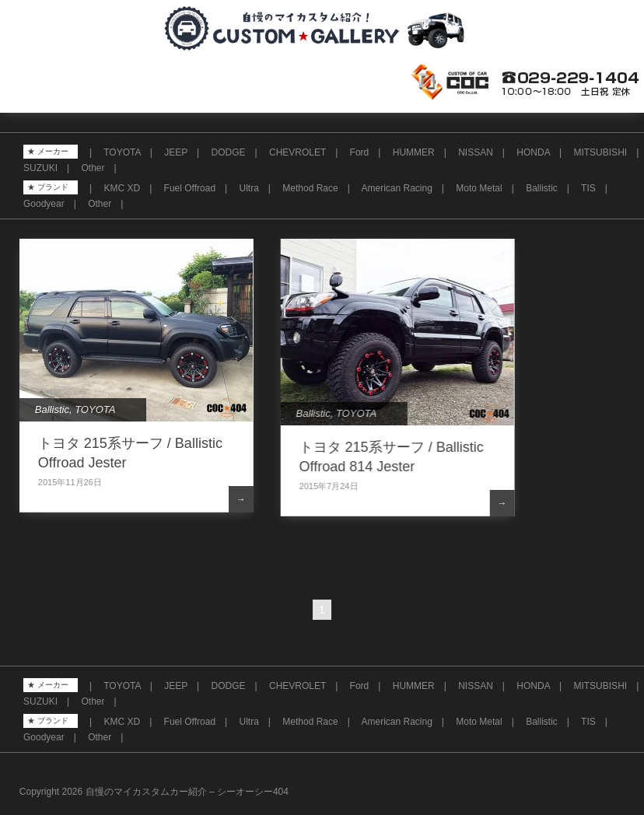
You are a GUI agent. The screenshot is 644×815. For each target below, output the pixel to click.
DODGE (229, 152)
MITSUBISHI (600, 152)
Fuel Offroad (190, 188)
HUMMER (414, 152)
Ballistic (542, 188)
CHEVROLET (297, 152)
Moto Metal (479, 188)
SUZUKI (40, 168)
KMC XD (122, 188)
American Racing (396, 188)
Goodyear (44, 204)
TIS (588, 188)
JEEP (176, 152)
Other (93, 168)
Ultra (249, 188)
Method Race (310, 188)
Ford (360, 152)
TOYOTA (122, 152)
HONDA (533, 152)
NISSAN (476, 152)
